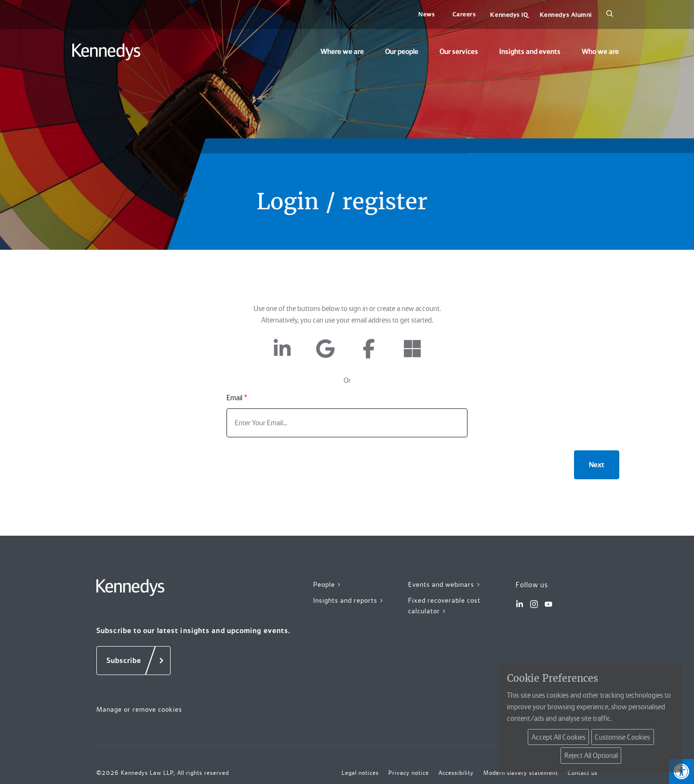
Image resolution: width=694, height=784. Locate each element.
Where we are (342, 52)
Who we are (600, 52)
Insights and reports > (349, 600)
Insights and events (530, 52)
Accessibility (456, 773)
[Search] (610, 14)
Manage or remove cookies (139, 709)
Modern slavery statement (521, 773)
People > (327, 584)
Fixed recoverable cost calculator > (444, 606)
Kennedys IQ (509, 15)
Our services (459, 52)
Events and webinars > (445, 584)
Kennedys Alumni (566, 15)
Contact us (583, 773)
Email (237, 398)
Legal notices (360, 773)
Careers (464, 14)
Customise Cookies (622, 737)
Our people (402, 52)
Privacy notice (409, 773)
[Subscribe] (133, 661)
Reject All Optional (591, 756)
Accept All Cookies (559, 737)
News (427, 14)
